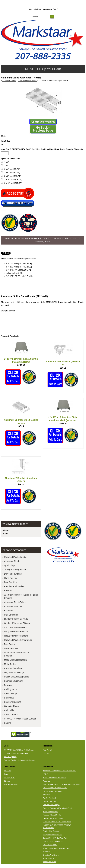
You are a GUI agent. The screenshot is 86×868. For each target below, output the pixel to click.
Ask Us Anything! (49, 798)
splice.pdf (11, 273)
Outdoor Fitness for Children (17, 623)
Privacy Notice (48, 858)
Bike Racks (9, 644)
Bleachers (9, 611)
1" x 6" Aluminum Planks (27, 81)
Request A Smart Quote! (52, 815)
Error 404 (46, 851)
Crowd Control (11, 715)
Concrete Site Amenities (15, 627)
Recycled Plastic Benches (16, 632)
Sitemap (7, 781)
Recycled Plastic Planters (16, 636)
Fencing (8, 685)
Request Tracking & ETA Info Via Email (58, 808)
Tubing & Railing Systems (16, 570)
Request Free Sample (51, 805)
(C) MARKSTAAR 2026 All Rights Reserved (20, 750)
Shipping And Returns (51, 855)
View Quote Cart (50, 9)
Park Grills (9, 710)
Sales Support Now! (50, 812)
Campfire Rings (11, 706)
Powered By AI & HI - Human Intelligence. (19, 760)
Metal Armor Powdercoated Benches (17, 654)
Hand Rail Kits (11, 578)
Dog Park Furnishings (14, 673)
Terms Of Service (49, 862)
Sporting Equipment (13, 681)
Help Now (47, 794)
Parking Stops (11, 689)
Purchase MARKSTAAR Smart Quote (57, 822)
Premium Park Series (14, 586)
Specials (46, 753)
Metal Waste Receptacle (15, 660)
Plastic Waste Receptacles (17, 677)
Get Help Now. (35, 9)
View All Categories (11, 784)
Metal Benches (11, 648)
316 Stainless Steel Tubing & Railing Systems (21, 596)
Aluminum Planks (9, 81)
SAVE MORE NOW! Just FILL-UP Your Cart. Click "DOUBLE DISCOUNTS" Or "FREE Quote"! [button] (42, 240)
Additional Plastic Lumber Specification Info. (59, 771)
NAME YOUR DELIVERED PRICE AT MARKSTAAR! (57, 826)
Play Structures (11, 615)
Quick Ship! (10, 565)
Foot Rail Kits (10, 582)
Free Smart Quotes (50, 845)
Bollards (8, 591)
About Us (46, 781)
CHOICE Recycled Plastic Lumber (20, 719)
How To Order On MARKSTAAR (55, 788)
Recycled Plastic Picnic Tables (18, 640)
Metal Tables (10, 664)
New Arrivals (48, 750)
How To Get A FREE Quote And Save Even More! (62, 784)
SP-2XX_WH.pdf (14, 270)
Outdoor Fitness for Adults (16, 619)
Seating (8, 723)
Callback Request (50, 801)
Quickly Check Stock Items (53, 818)
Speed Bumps (11, 694)
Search (6, 774)
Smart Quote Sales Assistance (54, 778)
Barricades (9, 698)
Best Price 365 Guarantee (53, 841)
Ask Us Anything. (10, 757)
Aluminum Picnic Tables (15, 602)
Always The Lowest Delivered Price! (56, 848)
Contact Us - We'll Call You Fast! (55, 838)
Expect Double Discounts (52, 791)
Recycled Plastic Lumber (16, 557)
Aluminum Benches (13, 606)
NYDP (45, 774)
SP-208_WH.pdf (14, 267)
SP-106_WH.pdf (14, 264)
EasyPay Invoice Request (53, 835)
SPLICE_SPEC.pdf (15, 276)
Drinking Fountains (13, 574)
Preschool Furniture (13, 668)
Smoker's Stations (13, 702)
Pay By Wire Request (51, 831)
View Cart (7, 771)
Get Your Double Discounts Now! (16, 753)
